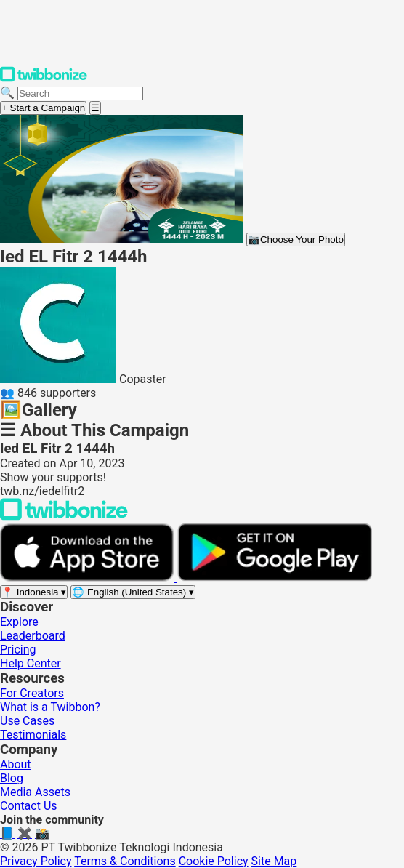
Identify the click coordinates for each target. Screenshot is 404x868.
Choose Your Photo (296, 240)
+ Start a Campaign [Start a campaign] (43, 108)
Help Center (31, 663)
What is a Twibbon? (50, 707)
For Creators (32, 693)
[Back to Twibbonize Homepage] (64, 517)
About (16, 764)
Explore (19, 622)
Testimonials (33, 735)
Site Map (274, 861)
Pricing (18, 650)
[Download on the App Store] (89, 578)
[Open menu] (95, 108)
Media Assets (35, 792)
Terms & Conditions (125, 861)
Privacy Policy (36, 861)
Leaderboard (33, 636)
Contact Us (29, 806)
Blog (12, 778)
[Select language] (133, 592)
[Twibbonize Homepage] (44, 79)
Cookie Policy (214, 861)
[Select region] (34, 592)
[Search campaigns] (80, 93)
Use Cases (27, 721)
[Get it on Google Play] (275, 578)
